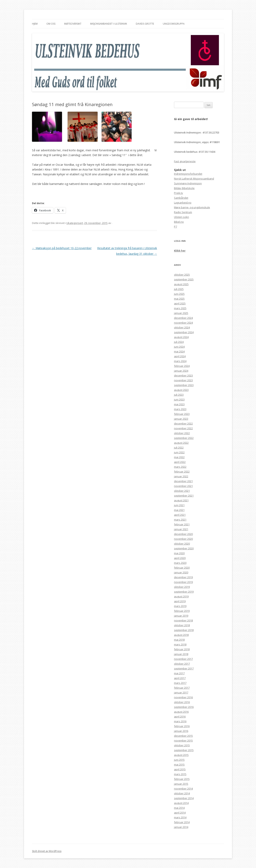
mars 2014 (180, 817)
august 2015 (181, 755)
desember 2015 (183, 736)
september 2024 (184, 332)
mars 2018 (180, 644)
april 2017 (180, 678)
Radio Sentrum (183, 212)
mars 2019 (180, 606)
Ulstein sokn (181, 217)
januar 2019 (181, 616)
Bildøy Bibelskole (184, 188)
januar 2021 (181, 529)
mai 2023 (179, 404)
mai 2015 (179, 765)
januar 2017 (181, 692)
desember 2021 (183, 481)
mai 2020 (179, 553)
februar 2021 (182, 524)
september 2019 (184, 592)
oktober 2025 (182, 275)
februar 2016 (182, 726)
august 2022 (181, 443)
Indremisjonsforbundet (188, 174)
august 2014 (181, 803)
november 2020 (183, 539)
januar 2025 (181, 313)
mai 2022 (179, 457)
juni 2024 (179, 347)
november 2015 (183, 741)
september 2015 (184, 750)
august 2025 (181, 284)
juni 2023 (179, 399)
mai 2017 (179, 673)
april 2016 (180, 716)
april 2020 (180, 558)
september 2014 (184, 798)
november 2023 (183, 380)
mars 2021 (180, 520)
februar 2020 (182, 568)
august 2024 (181, 337)
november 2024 (183, 323)
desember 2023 (183, 375)
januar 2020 (181, 572)
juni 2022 (179, 452)
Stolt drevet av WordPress (47, 851)
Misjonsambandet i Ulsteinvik (109, 24)
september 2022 (184, 438)
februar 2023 (182, 414)
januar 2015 (181, 784)
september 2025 (184, 279)
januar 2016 (181, 731)
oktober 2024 (182, 327)
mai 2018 (179, 640)
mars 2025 (180, 308)
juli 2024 (179, 342)
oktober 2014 (182, 793)
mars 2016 (180, 721)
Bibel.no (179, 222)
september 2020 (184, 548)
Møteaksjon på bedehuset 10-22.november (62, 248)
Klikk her (180, 251)
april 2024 (180, 356)
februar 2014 (182, 822)
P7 (175, 227)
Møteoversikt (73, 24)
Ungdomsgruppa (174, 24)
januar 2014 (181, 827)
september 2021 (184, 496)
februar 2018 (182, 649)
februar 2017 (182, 688)
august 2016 (181, 712)
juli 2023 (179, 395)
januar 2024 (181, 371)
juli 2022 (179, 448)
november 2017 (183, 659)
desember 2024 (183, 318)
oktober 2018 (182, 625)
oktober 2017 (182, 664)
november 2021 (183, 486)
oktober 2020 (182, 544)
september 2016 (184, 707)
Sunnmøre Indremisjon (188, 183)
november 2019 (183, 582)
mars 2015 (180, 774)
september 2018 (184, 630)
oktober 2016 (182, 702)
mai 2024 (179, 351)
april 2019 (180, 601)
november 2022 (183, 428)
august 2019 (181, 596)
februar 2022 (182, 472)
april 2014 (180, 813)
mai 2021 (179, 510)
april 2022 (180, 462)
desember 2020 (183, 534)
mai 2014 (179, 808)
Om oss (51, 24)
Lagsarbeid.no (183, 203)
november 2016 (183, 697)
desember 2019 (183, 577)
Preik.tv (178, 193)
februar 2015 (182, 779)
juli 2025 (179, 289)
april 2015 (180, 769)
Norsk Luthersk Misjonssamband (194, 179)
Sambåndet (181, 198)
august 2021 (181, 500)
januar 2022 (181, 476)
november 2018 (183, 620)
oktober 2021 (182, 491)
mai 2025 (179, 299)
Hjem (35, 24)
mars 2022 (180, 467)
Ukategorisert (75, 223)
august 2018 (181, 635)
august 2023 (181, 390)
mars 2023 (180, 409)
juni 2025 (179, 294)
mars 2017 (180, 683)
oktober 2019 (182, 587)
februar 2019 (182, 611)
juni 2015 (179, 760)
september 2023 (184, 385)
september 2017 (184, 668)
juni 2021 (179, 505)
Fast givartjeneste (185, 161)
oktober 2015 (182, 745)
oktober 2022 (182, 433)
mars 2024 (180, 361)
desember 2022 (183, 423)
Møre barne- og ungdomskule (192, 207)
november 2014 (183, 789)
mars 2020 (180, 563)
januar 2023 (181, 419)
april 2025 (180, 303)
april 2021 (180, 515)
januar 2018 (181, 654)
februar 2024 (182, 366)
